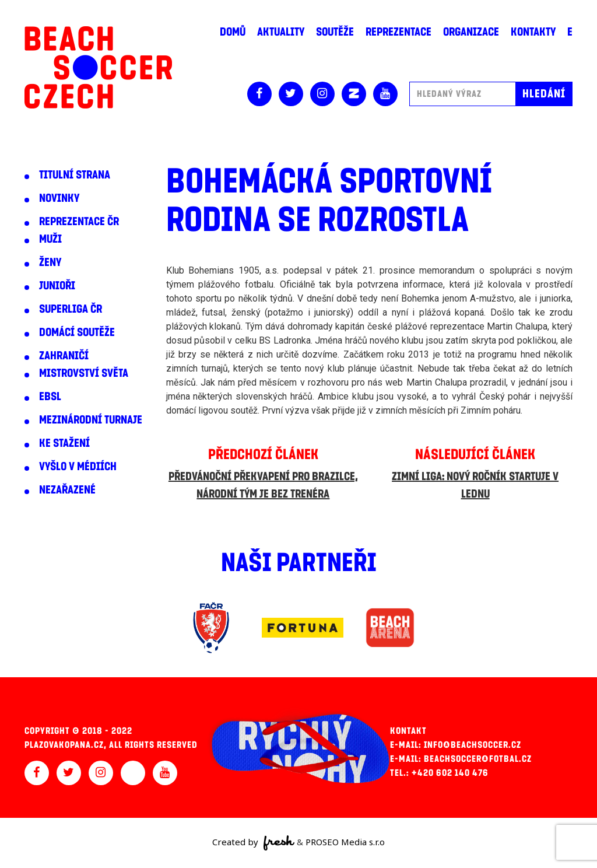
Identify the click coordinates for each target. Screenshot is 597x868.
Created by (253, 843)
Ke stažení (64, 443)
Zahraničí (64, 356)
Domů (233, 32)
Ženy (50, 262)
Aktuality (281, 32)
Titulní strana (75, 175)
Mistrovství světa (84, 373)
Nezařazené (67, 490)
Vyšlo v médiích (78, 467)
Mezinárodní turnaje (91, 420)
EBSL (50, 397)
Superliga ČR (71, 309)
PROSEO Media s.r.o (345, 842)
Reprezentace (398, 32)
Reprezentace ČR (79, 222)
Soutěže (335, 32)
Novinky (59, 198)
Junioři (57, 286)
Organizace (471, 32)
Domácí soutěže (77, 332)
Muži (50, 239)
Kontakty (533, 32)
